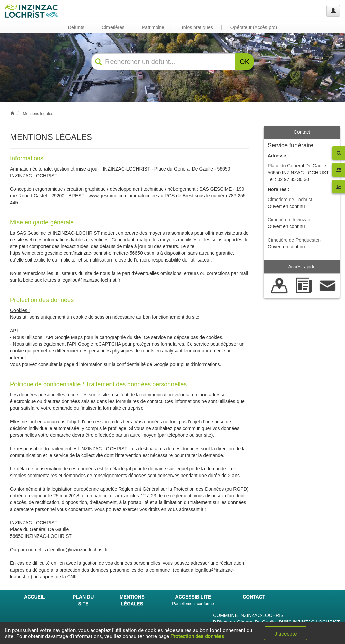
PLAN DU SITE (83, 600)
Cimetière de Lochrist (290, 200)
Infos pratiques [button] (197, 27)
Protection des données (197, 636)
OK (244, 62)
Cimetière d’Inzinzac (289, 220)
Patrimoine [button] (153, 27)
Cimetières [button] (113, 27)
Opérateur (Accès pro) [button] (254, 27)
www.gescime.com (108, 196)
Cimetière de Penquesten (294, 240)
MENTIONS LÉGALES (132, 600)
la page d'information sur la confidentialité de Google (114, 364)
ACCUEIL (34, 597)
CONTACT (254, 597)
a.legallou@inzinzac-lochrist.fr (89, 280)
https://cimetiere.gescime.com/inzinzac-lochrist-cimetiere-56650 (76, 253)
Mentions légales (38, 114)
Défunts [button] (76, 27)
